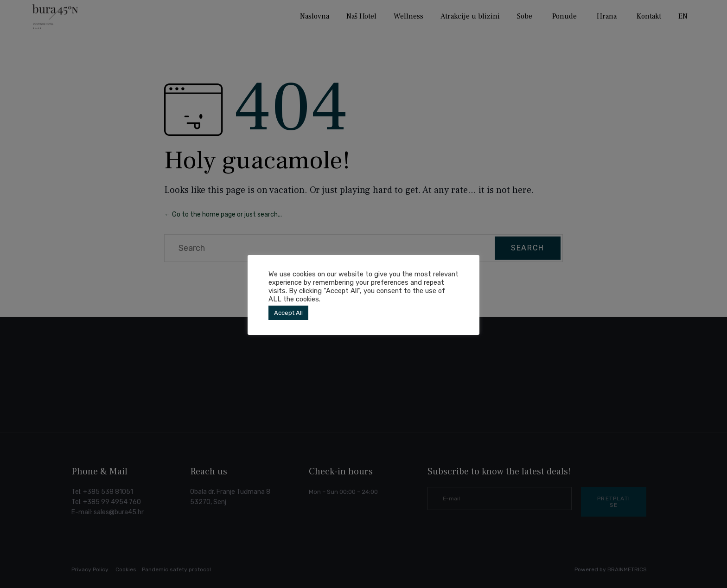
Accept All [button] (288, 313)
